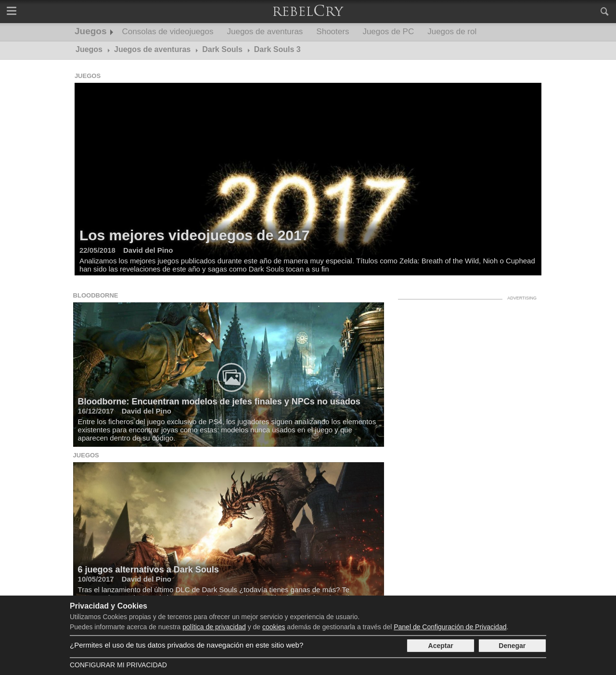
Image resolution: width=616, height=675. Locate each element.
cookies (274, 627)
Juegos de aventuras (265, 32)
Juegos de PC (388, 32)
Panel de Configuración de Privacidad (450, 627)
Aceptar (441, 646)
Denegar (512, 646)
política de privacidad (214, 627)
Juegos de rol (452, 32)
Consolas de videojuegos (168, 32)
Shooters (333, 32)
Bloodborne (96, 295)
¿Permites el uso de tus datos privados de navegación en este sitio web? (186, 645)
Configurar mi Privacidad (118, 665)
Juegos (91, 31)
